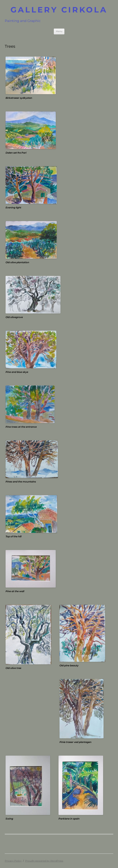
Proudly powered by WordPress (44, 861)
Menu (59, 31)
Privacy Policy (13, 861)
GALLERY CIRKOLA (59, 10)
